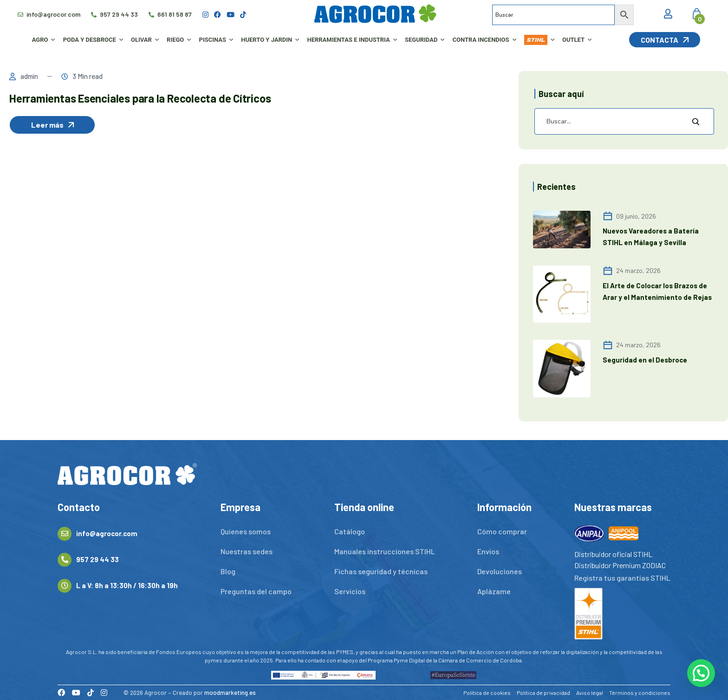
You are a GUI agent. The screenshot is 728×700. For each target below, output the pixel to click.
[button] (701, 673)
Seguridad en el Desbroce (645, 360)
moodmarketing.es (230, 693)
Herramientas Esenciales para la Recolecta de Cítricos (140, 98)
